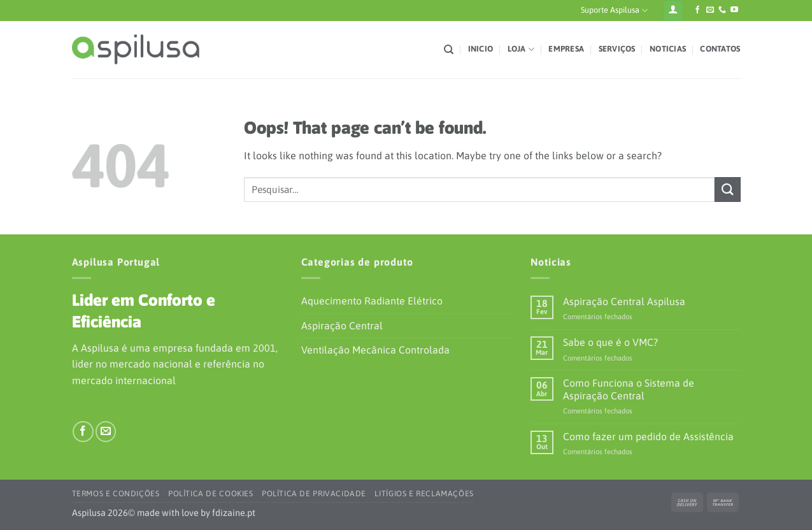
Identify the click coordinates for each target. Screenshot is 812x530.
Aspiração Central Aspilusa (624, 301)
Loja (521, 49)
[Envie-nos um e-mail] (710, 10)
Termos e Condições (116, 494)
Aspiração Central (342, 326)
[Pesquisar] (449, 50)
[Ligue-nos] (722, 10)
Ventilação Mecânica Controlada (375, 350)
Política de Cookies (211, 494)
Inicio (481, 49)
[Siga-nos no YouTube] (734, 10)
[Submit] (727, 190)
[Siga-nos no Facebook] (697, 10)
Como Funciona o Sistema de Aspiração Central (629, 389)
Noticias (668, 49)
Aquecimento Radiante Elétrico (372, 301)
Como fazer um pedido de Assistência (648, 436)
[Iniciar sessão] (673, 11)
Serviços (617, 49)
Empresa (566, 49)
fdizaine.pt (234, 513)
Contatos (720, 49)
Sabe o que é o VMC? (610, 342)
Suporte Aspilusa (614, 11)
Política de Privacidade (314, 494)
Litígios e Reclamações (424, 494)
